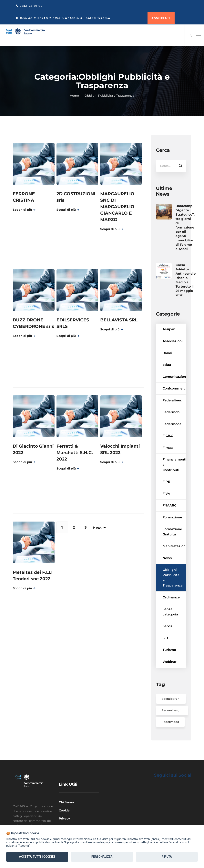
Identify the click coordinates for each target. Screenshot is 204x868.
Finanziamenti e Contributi (174, 476)
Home (74, 96)
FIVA (166, 505)
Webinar (170, 673)
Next (100, 528)
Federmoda (172, 435)
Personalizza (102, 857)
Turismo (169, 661)
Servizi (168, 637)
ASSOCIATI (161, 18)
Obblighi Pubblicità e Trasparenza (173, 589)
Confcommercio (175, 400)
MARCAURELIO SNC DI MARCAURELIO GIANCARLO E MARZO (117, 207)
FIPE (166, 493)
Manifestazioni (175, 557)
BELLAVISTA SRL (119, 320)
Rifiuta (167, 857)
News (167, 569)
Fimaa (168, 459)
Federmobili (173, 423)
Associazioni (173, 352)
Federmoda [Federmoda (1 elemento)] (170, 733)
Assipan (169, 340)
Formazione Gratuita (172, 543)
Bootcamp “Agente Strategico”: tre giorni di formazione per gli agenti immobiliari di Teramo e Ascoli (185, 239)
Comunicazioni (175, 388)
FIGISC (168, 447)
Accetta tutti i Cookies (37, 857)
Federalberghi (174, 412)
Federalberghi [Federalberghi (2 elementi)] (172, 721)
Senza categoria (170, 623)
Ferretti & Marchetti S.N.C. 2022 (75, 453)
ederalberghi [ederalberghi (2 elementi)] (171, 710)
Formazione (172, 528)
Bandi (167, 364)
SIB (165, 649)
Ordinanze (171, 608)
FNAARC (169, 517)
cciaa (167, 376)
